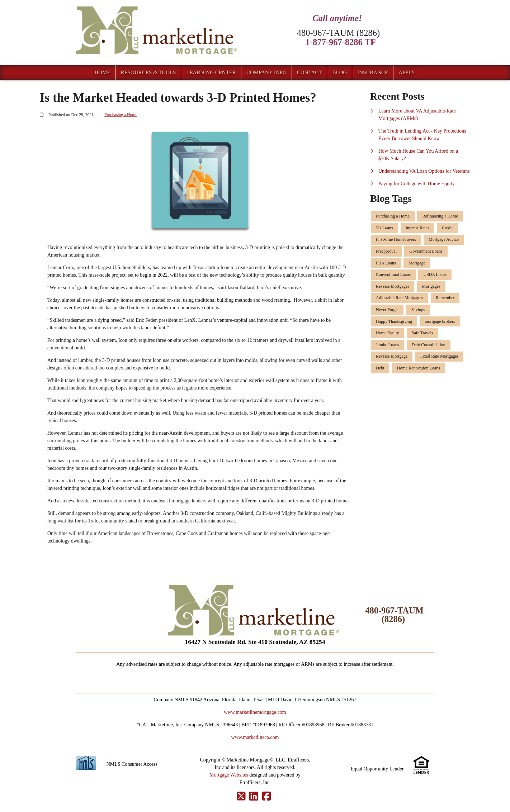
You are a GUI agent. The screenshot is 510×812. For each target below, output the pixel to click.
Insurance (373, 72)
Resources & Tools (148, 72)
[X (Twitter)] (241, 797)
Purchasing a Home (121, 115)
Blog (339, 72)
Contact (310, 72)
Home (102, 72)
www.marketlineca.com (255, 737)
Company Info (266, 72)
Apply (407, 72)
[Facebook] (267, 797)
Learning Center (211, 72)
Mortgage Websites (229, 775)
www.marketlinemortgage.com (255, 712)
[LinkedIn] (254, 797)
